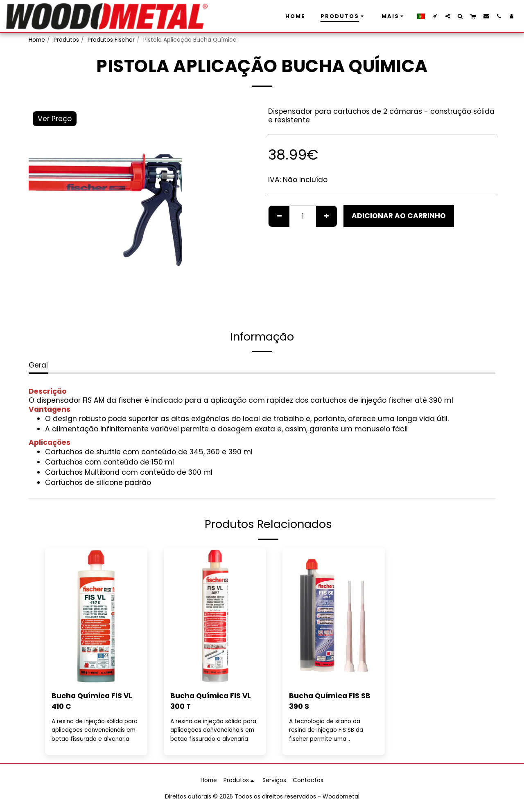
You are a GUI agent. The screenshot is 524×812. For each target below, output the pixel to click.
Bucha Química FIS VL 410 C (92, 701)
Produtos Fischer (111, 40)
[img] (96, 616)
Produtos (66, 40)
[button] (435, 16)
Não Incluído (305, 180)
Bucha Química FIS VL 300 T (211, 701)
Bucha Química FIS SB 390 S (330, 701)
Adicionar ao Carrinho (399, 216)
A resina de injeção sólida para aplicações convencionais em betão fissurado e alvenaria (95, 730)
